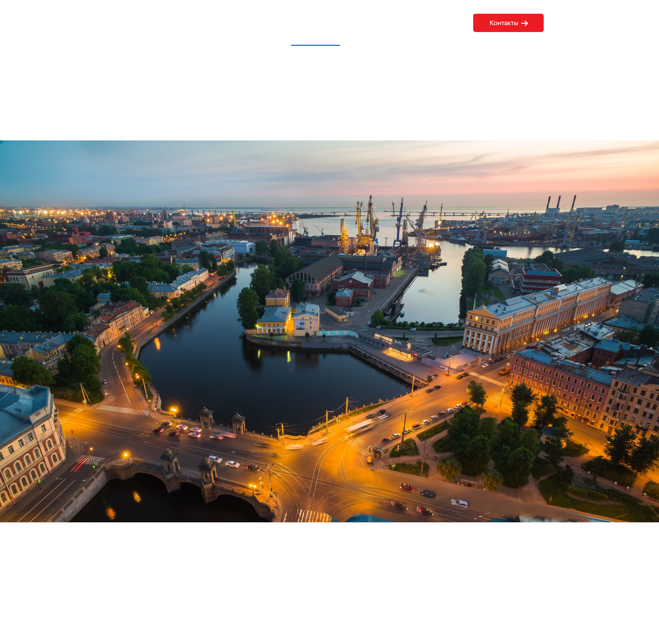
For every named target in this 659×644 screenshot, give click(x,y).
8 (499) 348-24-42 (602, 23)
